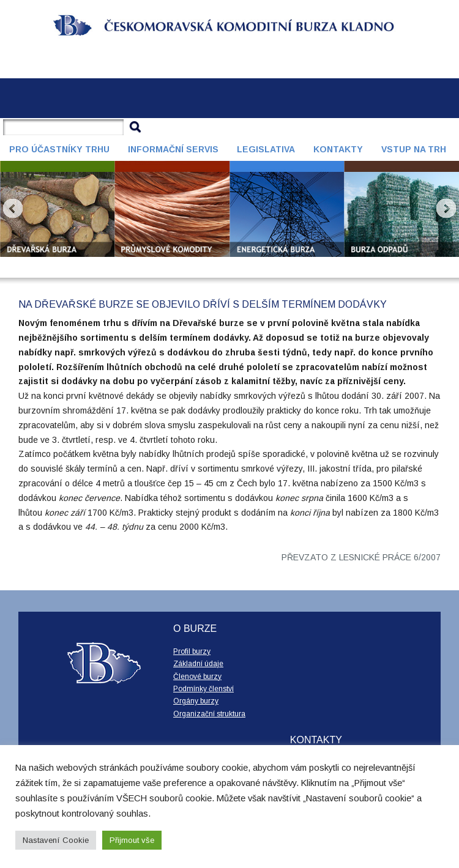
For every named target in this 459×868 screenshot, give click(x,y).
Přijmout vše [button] (132, 840)
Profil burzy (192, 651)
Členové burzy (197, 677)
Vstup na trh (414, 149)
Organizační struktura (209, 714)
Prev (13, 209)
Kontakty (338, 149)
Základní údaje (198, 664)
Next (446, 209)
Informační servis (173, 149)
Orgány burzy (196, 701)
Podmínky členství (203, 689)
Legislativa (266, 149)
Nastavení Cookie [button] (56, 840)
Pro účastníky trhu (59, 149)
